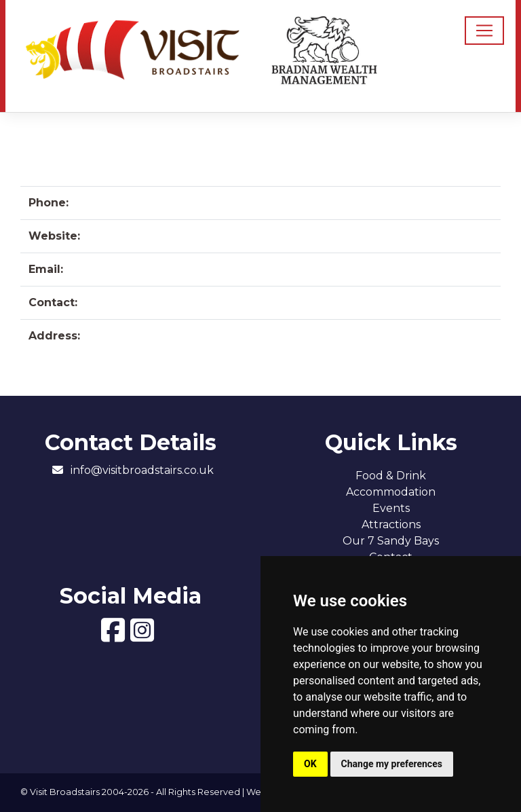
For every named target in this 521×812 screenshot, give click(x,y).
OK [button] (310, 764)
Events (391, 508)
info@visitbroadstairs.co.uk (142, 470)
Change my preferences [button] (392, 764)
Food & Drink (391, 476)
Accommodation (391, 492)
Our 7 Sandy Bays (391, 541)
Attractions (391, 524)
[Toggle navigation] (484, 31)
